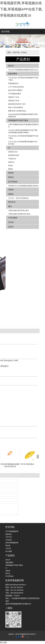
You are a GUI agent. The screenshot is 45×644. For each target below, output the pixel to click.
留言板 (8, 546)
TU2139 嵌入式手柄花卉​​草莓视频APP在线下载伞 (23, 79)
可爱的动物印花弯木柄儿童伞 (19, 210)
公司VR (8, 548)
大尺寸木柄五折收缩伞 (16, 87)
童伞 (10, 206)
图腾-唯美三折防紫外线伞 (17, 111)
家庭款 (11, 169)
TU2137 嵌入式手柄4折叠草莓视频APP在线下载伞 (23, 143)
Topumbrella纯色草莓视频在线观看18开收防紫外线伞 (23, 115)
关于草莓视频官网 (12, 531)
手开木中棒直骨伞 (27, 464)
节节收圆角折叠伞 (15, 94)
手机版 (28, 637)
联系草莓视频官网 (12, 543)
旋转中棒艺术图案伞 (15, 90)
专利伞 (11, 190)
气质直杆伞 (12, 159)
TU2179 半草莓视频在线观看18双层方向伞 (23, 70)
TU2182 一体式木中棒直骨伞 (18, 198)
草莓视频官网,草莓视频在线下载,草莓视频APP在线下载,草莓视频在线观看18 (21, 9)
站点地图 (9, 551)
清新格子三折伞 (14, 97)
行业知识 (9, 540)
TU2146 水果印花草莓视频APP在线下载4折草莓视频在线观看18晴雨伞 (23, 131)
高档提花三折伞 (14, 101)
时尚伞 (11, 177)
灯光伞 (24, 52)
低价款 (11, 173)
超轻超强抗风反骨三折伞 (17, 104)
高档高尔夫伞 (13, 152)
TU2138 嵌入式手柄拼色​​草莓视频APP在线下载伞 (23, 137)
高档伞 (11, 194)
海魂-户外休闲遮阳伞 (16, 107)
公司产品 (16, 52)
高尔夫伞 (12, 202)
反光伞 (11, 227)
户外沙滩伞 (13, 218)
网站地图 (3, 642)
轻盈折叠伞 (13, 74)
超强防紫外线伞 (14, 155)
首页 (9, 52)
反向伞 (11, 66)
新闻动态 (9, 534)
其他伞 (11, 166)
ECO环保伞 (13, 182)
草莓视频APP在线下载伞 (18, 120)
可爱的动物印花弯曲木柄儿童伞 (19, 214)
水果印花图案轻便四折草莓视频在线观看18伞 (23, 126)
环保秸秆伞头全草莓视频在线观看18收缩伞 (23, 186)
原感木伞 (11, 162)
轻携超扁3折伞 (13, 83)
